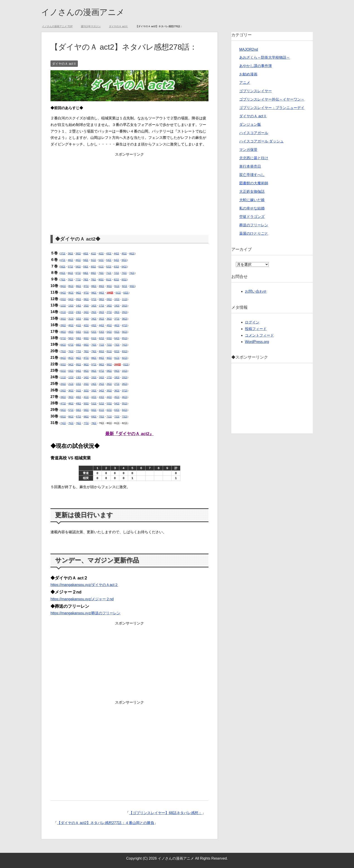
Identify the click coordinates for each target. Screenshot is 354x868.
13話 (71, 306)
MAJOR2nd (249, 49)
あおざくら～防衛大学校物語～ (265, 57)
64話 (124, 267)
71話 (109, 273)
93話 (132, 286)
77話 (78, 280)
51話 (93, 260)
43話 (109, 253)
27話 (109, 312)
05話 (79, 299)
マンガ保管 (248, 150)
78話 (86, 280)
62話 (109, 267)
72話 (116, 273)
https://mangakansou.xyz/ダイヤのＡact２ (84, 585)
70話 (101, 273)
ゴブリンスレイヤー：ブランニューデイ (272, 108)
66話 (71, 273)
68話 (86, 273)
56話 (63, 267)
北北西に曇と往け (254, 158)
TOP (57, 26)
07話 (94, 299)
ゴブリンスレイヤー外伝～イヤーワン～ (272, 99)
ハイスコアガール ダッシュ (261, 141)
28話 (117, 312)
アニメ (245, 83)
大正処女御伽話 (252, 192)
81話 (109, 280)
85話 (71, 286)
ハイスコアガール (254, 133)
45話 (124, 253)
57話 (71, 267)
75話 (63, 280)
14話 (79, 306)
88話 (94, 286)
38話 (71, 253)
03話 (63, 299)
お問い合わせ (256, 291)
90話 (109, 286)
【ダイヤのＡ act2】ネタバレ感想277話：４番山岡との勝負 (106, 823)
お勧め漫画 (248, 74)
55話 (124, 260)
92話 (125, 286)
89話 (102, 286)
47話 (63, 260)
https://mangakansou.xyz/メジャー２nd (82, 599)
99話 (102, 293)
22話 (71, 312)
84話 (63, 286)
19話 (117, 306)
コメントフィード (259, 335)
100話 (110, 293)
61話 (101, 267)
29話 (125, 312)
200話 (118, 364)
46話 (132, 253)
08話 (102, 299)
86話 (79, 286)
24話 (86, 312)
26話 (102, 312)
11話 (125, 299)
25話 (94, 312)
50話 (86, 260)
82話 (116, 280)
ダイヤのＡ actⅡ (64, 64)
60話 (93, 267)
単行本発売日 (250, 166)
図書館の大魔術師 (254, 183)
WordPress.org (257, 342)
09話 (109, 299)
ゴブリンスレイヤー (256, 91)
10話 (117, 299)
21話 (63, 312)
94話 (63, 293)
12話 (63, 306)
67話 (78, 273)
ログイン (252, 322)
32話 (79, 319)
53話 (109, 260)
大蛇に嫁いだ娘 (252, 200)
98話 (94, 293)
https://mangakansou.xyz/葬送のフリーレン (85, 613)
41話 (93, 253)
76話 (71, 280)
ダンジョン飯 (250, 124)
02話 (126, 293)
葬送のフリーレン (254, 225)
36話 (109, 319)
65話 (63, 273)
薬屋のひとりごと (254, 233)
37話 (63, 253)
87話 (86, 286)
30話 (63, 319)
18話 (109, 306)
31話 (71, 319)
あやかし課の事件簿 (256, 66)
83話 (124, 280)
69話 (93, 273)
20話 (125, 306)
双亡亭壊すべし (252, 175)
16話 (94, 306)
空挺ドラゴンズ (252, 217)
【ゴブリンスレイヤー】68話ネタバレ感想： (165, 813)
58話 (78, 267)
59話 (86, 267)
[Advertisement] (129, 190)
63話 (116, 267)
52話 (101, 260)
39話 (78, 253)
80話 (101, 280)
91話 (117, 286)
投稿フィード (256, 329)
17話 (102, 306)
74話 (132, 273)
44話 (116, 253)
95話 (71, 293)
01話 (118, 293)
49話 (78, 260)
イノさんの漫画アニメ (83, 12)
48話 (71, 260)
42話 (101, 253)
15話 (86, 306)
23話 (79, 312)
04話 (71, 299)
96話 (79, 293)
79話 (93, 280)
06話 (86, 299)
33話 (86, 319)
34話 (94, 319)
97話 (86, 293)
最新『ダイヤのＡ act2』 (129, 434)
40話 (86, 253)
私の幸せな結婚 (252, 208)
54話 (116, 260)
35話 (102, 319)
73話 (124, 273)
